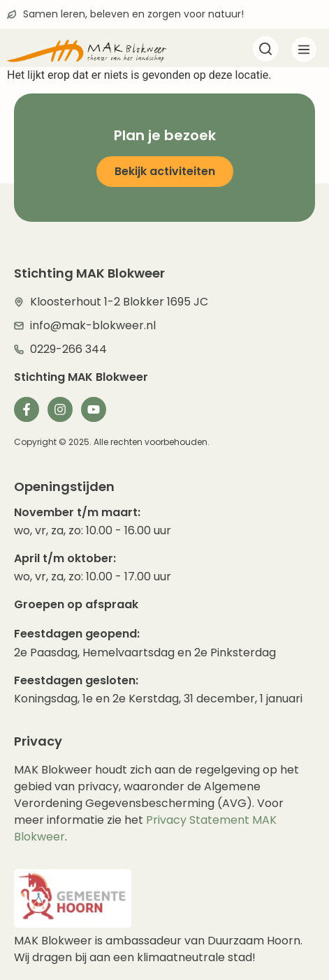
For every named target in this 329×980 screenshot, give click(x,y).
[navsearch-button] (265, 50)
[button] (304, 52)
